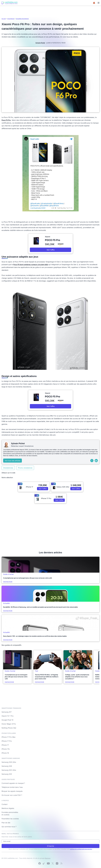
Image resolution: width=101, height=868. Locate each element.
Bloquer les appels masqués (12, 791)
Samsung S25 (7, 774)
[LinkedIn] (96, 461)
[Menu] (99, 3)
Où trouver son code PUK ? (12, 795)
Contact (5, 804)
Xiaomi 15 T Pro (8, 716)
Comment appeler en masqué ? (13, 783)
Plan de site (6, 823)
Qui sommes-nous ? (9, 827)
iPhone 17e (6, 749)
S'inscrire (50, 846)
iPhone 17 (5, 745)
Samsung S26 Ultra (9, 762)
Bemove (48, 858)
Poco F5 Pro (6, 120)
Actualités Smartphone (22, 19)
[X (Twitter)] (92, 461)
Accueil (4, 19)
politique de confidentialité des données (81, 849)
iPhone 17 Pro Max (9, 737)
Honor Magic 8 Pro (9, 724)
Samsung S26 (7, 766)
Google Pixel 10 (7, 720)
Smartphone (11, 19)
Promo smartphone (25, 468)
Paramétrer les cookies (10, 819)
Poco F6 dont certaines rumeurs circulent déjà (31, 265)
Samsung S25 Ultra (9, 770)
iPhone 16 (5, 753)
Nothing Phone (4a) (9, 728)
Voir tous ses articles (13, 461)
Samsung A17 (7, 712)
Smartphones (8, 468)
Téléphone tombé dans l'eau (12, 787)
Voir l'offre (51, 250)
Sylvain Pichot (40, 43)
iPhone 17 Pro (7, 741)
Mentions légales (8, 808)
